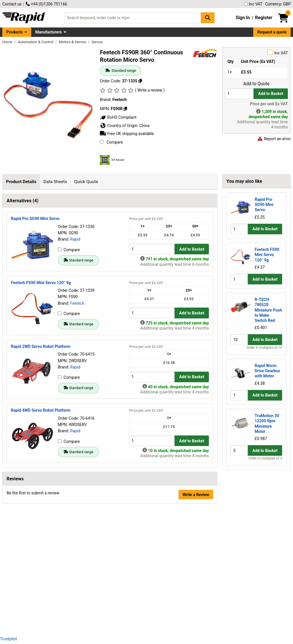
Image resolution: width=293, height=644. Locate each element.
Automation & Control (36, 42)
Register (264, 18)
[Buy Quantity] (239, 94)
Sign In (243, 18)
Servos (97, 42)
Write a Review (196, 617)
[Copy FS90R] (125, 109)
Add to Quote (256, 84)
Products (14, 32)
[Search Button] (208, 18)
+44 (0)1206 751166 (46, 4)
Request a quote (272, 32)
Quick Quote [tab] (86, 182)
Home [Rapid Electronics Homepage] (8, 42)
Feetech (77, 425)
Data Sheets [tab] (55, 182)
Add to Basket (271, 94)
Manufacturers (48, 32)
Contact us (12, 4)
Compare (111, 142)
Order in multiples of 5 (265, 458)
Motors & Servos (73, 42)
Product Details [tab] (21, 182)
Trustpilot (8, 639)
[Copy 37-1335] (140, 81)
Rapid (75, 361)
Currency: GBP (278, 4)
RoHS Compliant (118, 117)
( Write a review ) (150, 90)
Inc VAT (253, 4)
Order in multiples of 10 (264, 348)
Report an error (274, 139)
